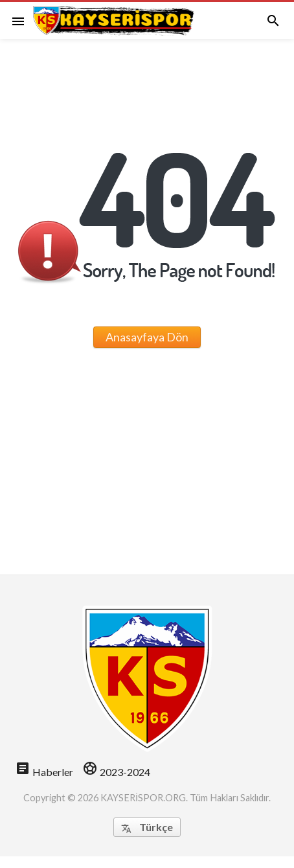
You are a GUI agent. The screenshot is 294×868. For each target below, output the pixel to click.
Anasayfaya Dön (147, 337)
